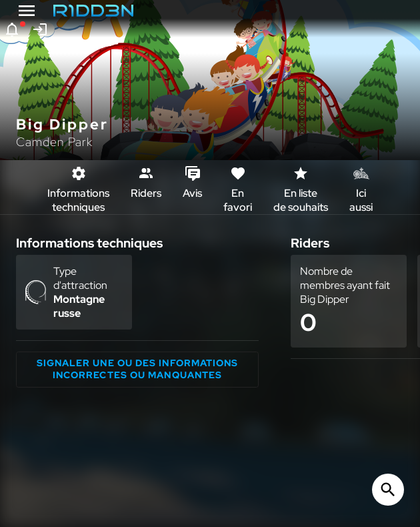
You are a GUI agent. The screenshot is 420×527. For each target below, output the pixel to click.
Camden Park (54, 142)
